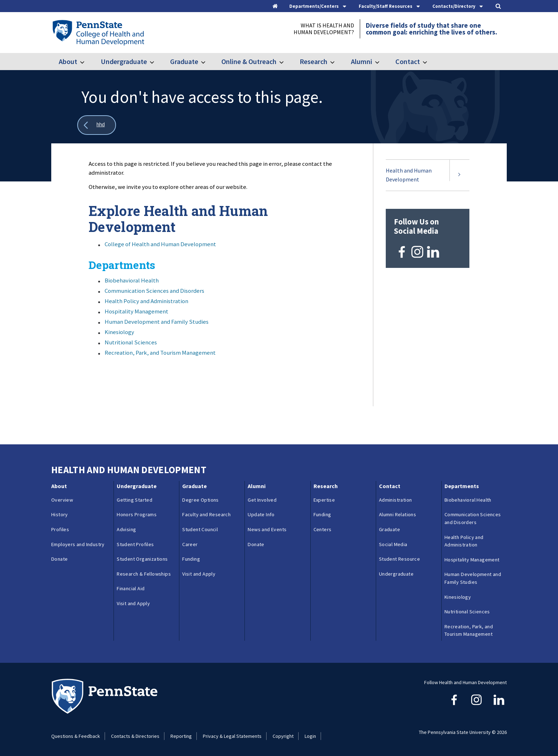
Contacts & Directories (135, 736)
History (60, 514)
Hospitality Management (136, 311)
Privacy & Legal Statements (232, 736)
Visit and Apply (133, 603)
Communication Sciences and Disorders (154, 291)
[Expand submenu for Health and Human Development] (459, 175)
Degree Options (201, 500)
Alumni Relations (398, 514)
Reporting (181, 736)
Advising (126, 529)
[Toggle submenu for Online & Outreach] (286, 62)
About (68, 61)
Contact (408, 61)
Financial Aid (131, 588)
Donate (59, 559)
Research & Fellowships (144, 574)
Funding (191, 559)
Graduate (184, 61)
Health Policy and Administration (146, 301)
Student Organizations (142, 559)
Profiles (60, 529)
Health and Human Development (409, 175)
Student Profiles (135, 544)
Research (314, 61)
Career (190, 544)
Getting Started (135, 500)
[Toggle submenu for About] (86, 62)
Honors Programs (137, 514)
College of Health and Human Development (160, 244)
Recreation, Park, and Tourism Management (160, 353)
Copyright (283, 736)
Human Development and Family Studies (157, 322)
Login (310, 736)
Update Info (261, 514)
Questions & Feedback (76, 736)
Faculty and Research (206, 514)
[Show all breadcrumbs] (97, 125)
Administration (396, 500)
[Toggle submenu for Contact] (429, 62)
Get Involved (262, 500)
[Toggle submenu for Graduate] (207, 62)
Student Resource (399, 559)
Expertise (324, 500)
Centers (323, 529)
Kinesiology (119, 332)
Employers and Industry (78, 544)
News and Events (267, 529)
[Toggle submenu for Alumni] (381, 62)
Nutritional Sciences (131, 342)
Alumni (362, 61)
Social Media (393, 544)
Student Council (200, 529)
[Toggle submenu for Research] (337, 62)
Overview (62, 500)
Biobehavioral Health (132, 280)
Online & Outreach (249, 61)
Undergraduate (124, 61)
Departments (462, 486)
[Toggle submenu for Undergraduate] (156, 62)
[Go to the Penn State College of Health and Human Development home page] (98, 32)
